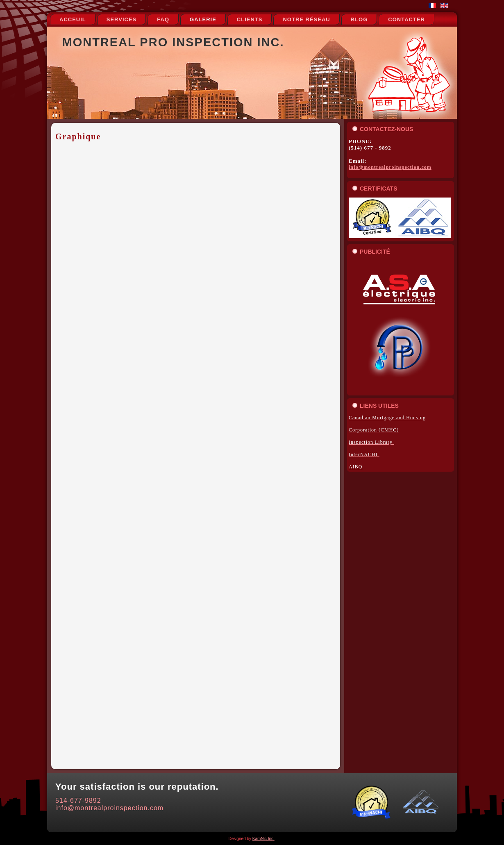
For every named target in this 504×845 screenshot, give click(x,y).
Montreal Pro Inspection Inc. (173, 42)
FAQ (163, 19)
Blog (359, 19)
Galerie (203, 19)
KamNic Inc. (263, 839)
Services (122, 19)
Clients (250, 19)
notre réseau (306, 19)
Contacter (406, 19)
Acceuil (73, 19)
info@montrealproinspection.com (390, 167)
